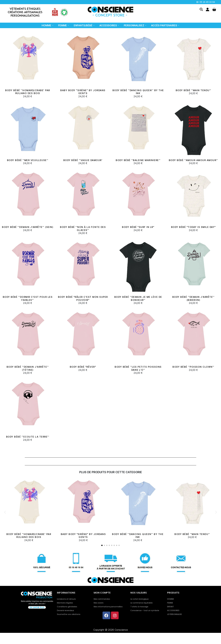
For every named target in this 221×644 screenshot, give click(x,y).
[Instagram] (115, 615)
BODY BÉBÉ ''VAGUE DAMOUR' (83, 160)
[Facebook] (106, 615)
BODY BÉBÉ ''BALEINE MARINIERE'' (138, 160)
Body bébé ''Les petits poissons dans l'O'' (138, 368)
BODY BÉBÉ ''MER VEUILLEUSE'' (28, 160)
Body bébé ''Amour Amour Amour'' (193, 160)
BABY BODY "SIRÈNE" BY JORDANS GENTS (83, 92)
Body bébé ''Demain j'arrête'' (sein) (28, 227)
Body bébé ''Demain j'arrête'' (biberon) (193, 298)
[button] (201, 9)
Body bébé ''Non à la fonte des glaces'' (83, 229)
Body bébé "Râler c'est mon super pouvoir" (83, 298)
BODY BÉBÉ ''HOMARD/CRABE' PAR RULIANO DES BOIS (28, 92)
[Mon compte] (208, 9)
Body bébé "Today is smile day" (193, 227)
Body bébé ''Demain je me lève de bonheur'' (138, 298)
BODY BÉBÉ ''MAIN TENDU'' (193, 90)
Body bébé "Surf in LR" (138, 227)
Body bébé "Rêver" (83, 367)
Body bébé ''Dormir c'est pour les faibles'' (28, 298)
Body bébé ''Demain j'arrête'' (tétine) (28, 368)
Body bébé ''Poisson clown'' (193, 367)
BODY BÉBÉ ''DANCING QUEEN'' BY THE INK (138, 92)
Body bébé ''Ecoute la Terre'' (28, 437)
